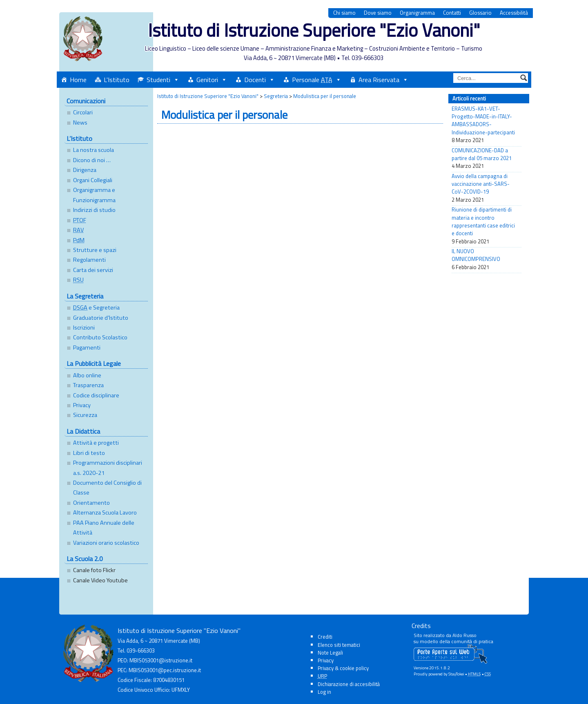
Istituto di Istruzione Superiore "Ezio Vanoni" (314, 30)
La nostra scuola (94, 150)
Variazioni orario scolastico (106, 543)
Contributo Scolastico (100, 337)
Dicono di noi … (92, 160)
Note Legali (330, 653)
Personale (312, 80)
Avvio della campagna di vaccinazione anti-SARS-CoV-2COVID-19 (481, 184)
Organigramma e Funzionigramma (94, 195)
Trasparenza (88, 385)
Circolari (83, 112)
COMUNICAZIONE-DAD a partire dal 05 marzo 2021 (482, 154)
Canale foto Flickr (94, 570)
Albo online (87, 375)
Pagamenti (87, 348)
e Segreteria (96, 307)
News (80, 123)
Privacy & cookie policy (343, 668)
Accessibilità (514, 13)
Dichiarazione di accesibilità (349, 684)
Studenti (158, 80)
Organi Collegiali (93, 180)
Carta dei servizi (93, 270)
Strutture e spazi (95, 250)
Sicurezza (85, 415)
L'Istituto (117, 80)
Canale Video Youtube (100, 580)
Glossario (480, 13)
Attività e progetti (96, 443)
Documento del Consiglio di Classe (107, 488)
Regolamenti (89, 260)
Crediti (325, 637)
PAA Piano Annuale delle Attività (104, 528)
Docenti (255, 80)
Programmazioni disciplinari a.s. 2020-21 (108, 468)
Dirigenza (85, 170)
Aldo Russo (464, 635)
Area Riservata (379, 80)
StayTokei (456, 674)
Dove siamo (378, 13)
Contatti (452, 13)
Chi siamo (344, 13)
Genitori (207, 80)
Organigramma (417, 13)
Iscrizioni (84, 327)
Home (78, 80)
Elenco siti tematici (339, 645)
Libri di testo (89, 453)
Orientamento (91, 503)
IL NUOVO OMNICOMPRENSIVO (476, 255)
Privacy (82, 405)
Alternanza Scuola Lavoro (105, 512)
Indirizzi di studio (94, 210)
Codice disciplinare (96, 395)
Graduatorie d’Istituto (101, 318)
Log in (324, 692)
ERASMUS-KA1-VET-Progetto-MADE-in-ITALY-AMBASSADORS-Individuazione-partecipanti (483, 121)
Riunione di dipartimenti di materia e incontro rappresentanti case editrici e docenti (483, 222)
